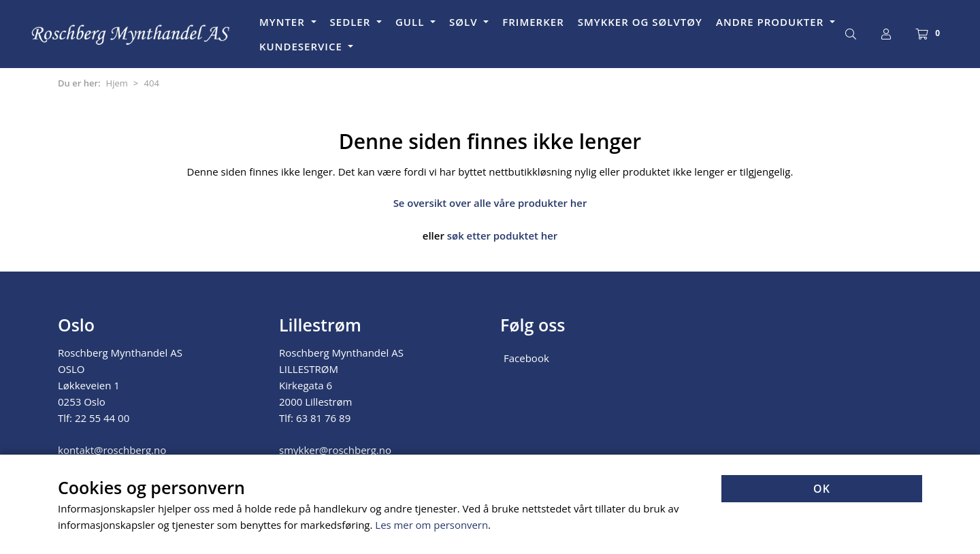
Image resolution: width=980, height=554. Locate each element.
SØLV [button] (465, 22)
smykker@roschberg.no (335, 449)
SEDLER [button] (352, 22)
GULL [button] (411, 22)
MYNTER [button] (284, 22)
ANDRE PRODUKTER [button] (771, 22)
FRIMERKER (533, 22)
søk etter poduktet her (502, 235)
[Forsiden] (131, 34)
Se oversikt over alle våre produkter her (490, 203)
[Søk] (851, 34)
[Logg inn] (886, 34)
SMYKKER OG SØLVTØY (640, 22)
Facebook (526, 357)
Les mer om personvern (432, 525)
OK (822, 489)
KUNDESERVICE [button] (303, 46)
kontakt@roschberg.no (112, 449)
